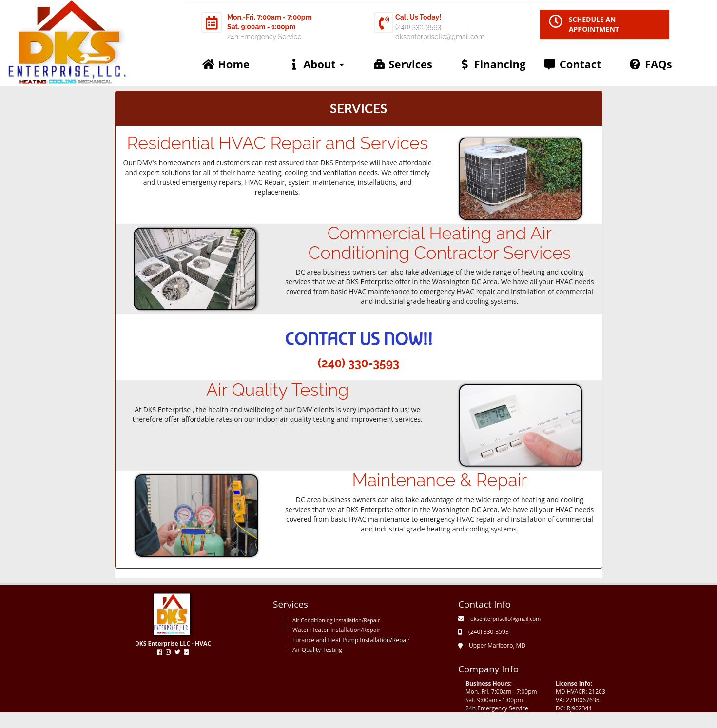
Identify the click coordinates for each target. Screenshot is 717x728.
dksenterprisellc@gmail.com (505, 619)
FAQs (650, 64)
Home (226, 64)
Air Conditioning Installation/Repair (336, 620)
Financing (492, 64)
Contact (572, 64)
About (315, 64)
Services (402, 64)
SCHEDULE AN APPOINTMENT (594, 24)
